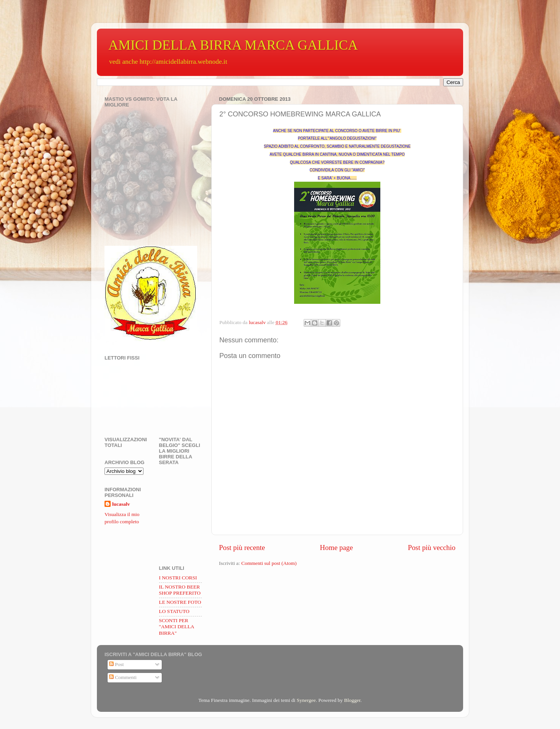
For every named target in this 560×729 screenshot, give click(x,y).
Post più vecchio (432, 548)
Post (117, 664)
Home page (337, 548)
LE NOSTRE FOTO (180, 602)
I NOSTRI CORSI (178, 578)
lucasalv (121, 504)
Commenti (123, 677)
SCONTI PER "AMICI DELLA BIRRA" (177, 627)
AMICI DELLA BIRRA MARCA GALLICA (233, 45)
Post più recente (242, 548)
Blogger (352, 700)
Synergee (306, 700)
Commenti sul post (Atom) (269, 563)
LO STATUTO (174, 611)
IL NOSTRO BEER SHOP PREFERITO (180, 590)
